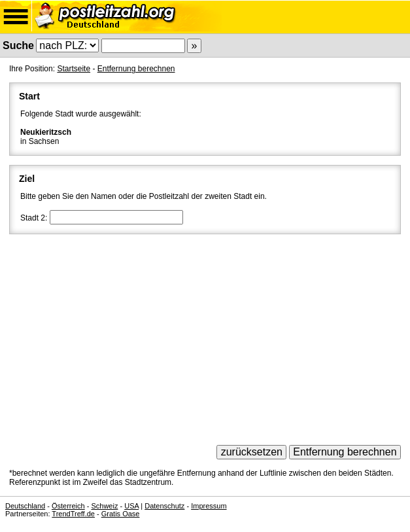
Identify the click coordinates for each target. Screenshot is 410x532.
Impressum (209, 506)
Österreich (68, 506)
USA (131, 506)
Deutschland (25, 506)
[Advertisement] (205, 335)
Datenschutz (164, 506)
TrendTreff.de (73, 514)
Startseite (74, 69)
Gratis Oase (121, 514)
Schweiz (104, 506)
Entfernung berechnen (136, 69)
